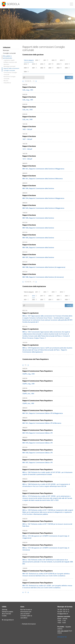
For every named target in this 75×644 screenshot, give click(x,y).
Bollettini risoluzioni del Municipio (10, 63)
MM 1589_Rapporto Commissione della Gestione (38, 188)
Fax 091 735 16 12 (63, 612)
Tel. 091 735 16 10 (63, 610)
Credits (4, 616)
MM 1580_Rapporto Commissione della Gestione (38, 218)
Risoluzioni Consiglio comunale (10, 78)
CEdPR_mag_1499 (28, 384)
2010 (37, 60)
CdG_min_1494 (27, 110)
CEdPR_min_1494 (28, 394)
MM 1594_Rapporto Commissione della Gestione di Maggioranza (43, 198)
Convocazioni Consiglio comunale (10, 74)
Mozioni (6, 81)
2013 (61, 60)
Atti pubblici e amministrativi (8, 57)
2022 (42, 68)
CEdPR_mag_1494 (28, 374)
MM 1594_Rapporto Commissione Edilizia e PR (37, 433)
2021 (33, 68)
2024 (58, 68)
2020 (25, 68)
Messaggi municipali (9, 66)
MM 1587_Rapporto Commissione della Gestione (38, 257)
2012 (53, 60)
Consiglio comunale (9, 53)
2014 (25, 64)
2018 (58, 64)
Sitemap (5, 610)
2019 (66, 64)
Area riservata (6, 614)
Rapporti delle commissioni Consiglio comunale (11, 69)
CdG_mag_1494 (28, 90)
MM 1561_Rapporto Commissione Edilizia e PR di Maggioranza (43, 413)
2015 (33, 64)
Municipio (6, 50)
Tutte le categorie (29, 60)
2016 (42, 64)
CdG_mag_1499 (28, 100)
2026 (25, 72)
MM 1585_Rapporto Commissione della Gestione (38, 238)
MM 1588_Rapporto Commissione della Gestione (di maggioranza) (44, 267)
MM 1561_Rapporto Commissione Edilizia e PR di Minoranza (42, 423)
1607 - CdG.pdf (27, 139)
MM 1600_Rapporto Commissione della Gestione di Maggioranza (43, 208)
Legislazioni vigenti (9, 60)
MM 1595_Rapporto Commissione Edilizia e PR (37, 443)
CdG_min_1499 (27, 120)
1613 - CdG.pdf (27, 149)
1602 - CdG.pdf (27, 129)
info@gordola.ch (63, 614)
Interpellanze (7, 83)
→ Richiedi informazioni (28, 624)
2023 (50, 68)
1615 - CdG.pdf (27, 159)
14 (33, 81)
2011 (45, 60)
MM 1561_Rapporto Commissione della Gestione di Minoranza (43, 179)
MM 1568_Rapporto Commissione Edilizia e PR (37, 453)
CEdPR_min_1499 (28, 403)
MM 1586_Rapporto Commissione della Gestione (38, 248)
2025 (66, 68)
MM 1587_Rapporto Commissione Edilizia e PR (37, 463)
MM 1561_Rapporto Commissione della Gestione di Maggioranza (43, 169)
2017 (50, 64)
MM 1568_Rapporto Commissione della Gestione (38, 228)
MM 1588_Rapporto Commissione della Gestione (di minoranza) (43, 277)
